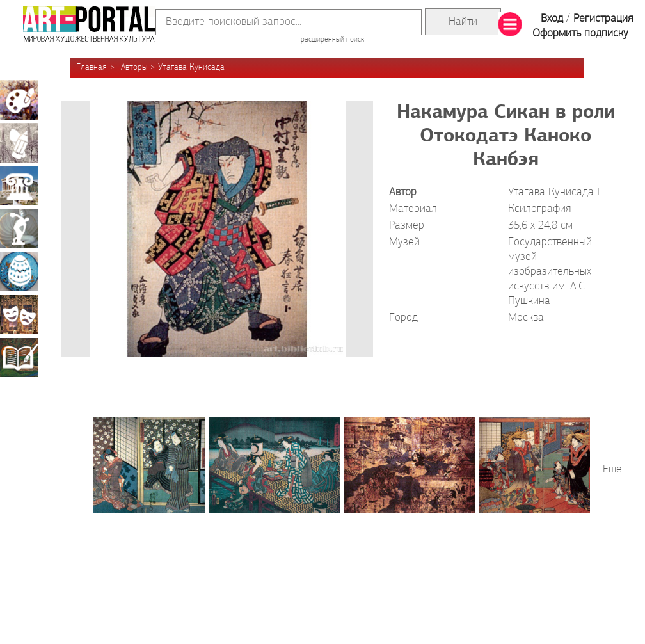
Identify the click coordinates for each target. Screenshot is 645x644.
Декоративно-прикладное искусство (19, 271)
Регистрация (603, 19)
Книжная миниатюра (19, 357)
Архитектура (19, 186)
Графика (19, 143)
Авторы (134, 68)
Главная (92, 68)
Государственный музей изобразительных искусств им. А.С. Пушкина (550, 272)
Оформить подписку (580, 34)
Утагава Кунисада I (194, 68)
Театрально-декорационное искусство (19, 314)
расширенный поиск (332, 40)
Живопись (19, 100)
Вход (552, 19)
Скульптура (19, 229)
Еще (612, 470)
